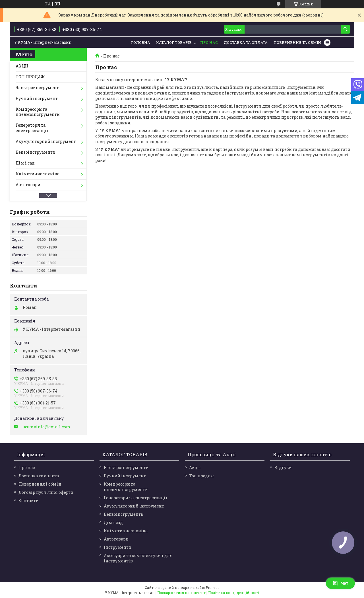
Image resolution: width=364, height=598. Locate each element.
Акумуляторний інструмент (46, 141)
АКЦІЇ (22, 66)
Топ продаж (201, 476)
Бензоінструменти (36, 152)
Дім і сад (25, 163)
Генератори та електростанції (32, 128)
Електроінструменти (126, 467)
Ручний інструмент (37, 98)
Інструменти (118, 547)
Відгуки (283, 467)
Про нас (209, 42)
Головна (141, 42)
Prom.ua (213, 587)
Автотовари (28, 185)
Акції (195, 467)
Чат (340, 583)
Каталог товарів (174, 42)
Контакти (29, 501)
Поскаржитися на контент (181, 593)
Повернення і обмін (40, 484)
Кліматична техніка (38, 174)
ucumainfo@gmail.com (47, 427)
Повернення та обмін (297, 42)
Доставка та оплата (39, 476)
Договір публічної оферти (46, 492)
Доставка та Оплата (246, 42)
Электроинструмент (37, 88)
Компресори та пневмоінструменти (38, 112)
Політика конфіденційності (234, 593)
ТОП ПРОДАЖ (30, 77)
